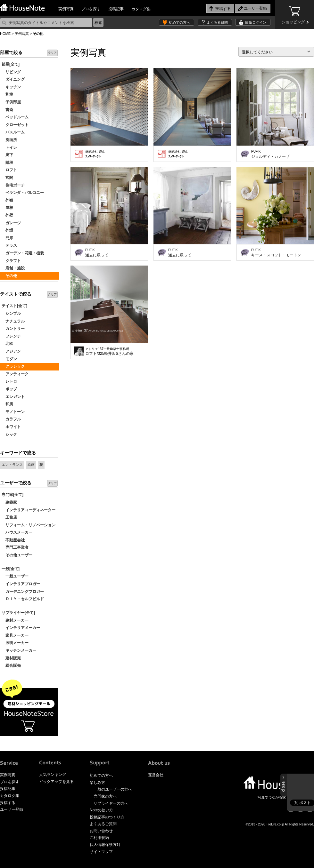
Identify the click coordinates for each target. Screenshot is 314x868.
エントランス (12, 465)
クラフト (11, 261)
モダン (9, 359)
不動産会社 (13, 540)
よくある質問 (217, 22)
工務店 (9, 517)
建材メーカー (15, 620)
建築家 (9, 502)
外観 (7, 200)
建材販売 (11, 658)
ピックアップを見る (56, 782)
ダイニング (13, 79)
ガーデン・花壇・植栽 (23, 253)
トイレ (9, 147)
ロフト (9, 170)
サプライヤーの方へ (111, 803)
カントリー (13, 329)
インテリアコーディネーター (29, 510)
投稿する (8, 803)
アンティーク (15, 374)
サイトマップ (101, 852)
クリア (52, 53)
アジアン (11, 351)
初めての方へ (179, 22)
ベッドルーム (15, 117)
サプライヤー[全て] (18, 613)
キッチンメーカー (19, 650)
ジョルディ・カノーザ (270, 154)
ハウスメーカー (17, 532)
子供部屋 (11, 102)
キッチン (11, 87)
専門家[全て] (12, 495)
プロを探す (91, 9)
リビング (11, 72)
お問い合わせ (101, 831)
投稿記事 (116, 9)
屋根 (7, 208)
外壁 (7, 215)
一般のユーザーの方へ (113, 789)
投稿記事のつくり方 (107, 817)
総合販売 (11, 665)
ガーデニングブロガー (23, 592)
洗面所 (9, 140)
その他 (9, 276)
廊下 (7, 155)
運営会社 (156, 775)
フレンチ (11, 336)
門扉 (7, 238)
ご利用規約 (99, 838)
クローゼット (15, 125)
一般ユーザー (15, 576)
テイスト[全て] (14, 306)
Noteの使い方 (101, 810)
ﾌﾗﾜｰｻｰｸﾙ (95, 154)
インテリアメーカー (21, 628)
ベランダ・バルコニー (23, 193)
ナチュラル (13, 321)
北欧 (7, 344)
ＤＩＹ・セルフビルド (23, 599)
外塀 (7, 230)
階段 (7, 163)
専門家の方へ (105, 796)
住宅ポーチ (13, 185)
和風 (7, 404)
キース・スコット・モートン (276, 253)
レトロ (9, 381)
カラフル (11, 419)
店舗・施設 (13, 268)
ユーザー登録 (12, 809)
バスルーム (13, 132)
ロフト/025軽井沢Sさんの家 (109, 352)
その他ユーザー (17, 555)
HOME (5, 34)
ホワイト (11, 427)
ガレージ (11, 223)
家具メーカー (15, 635)
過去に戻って (97, 253)
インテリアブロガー (21, 584)
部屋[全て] (11, 64)
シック (9, 434)
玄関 (7, 178)
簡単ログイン (256, 22)
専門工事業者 (15, 547)
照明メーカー (15, 643)
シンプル (11, 314)
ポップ (9, 389)
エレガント (13, 397)
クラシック (13, 366)
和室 (7, 94)
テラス (9, 245)
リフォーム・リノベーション (29, 525)
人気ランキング (53, 775)
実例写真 (66, 9)
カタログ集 (141, 9)
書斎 (7, 110)
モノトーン (13, 412)
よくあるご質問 (103, 824)
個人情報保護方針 (105, 845)
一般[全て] (11, 569)
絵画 (31, 465)
